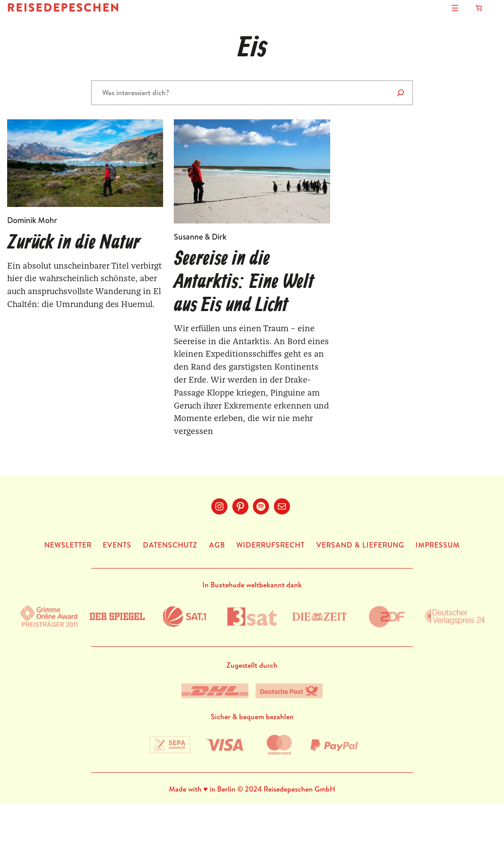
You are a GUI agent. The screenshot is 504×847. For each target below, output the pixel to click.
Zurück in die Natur (73, 244)
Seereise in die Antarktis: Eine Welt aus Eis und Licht (244, 283)
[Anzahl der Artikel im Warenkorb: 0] (479, 8)
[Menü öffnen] (455, 8)
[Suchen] (401, 93)
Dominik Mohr (32, 220)
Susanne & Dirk (200, 237)
